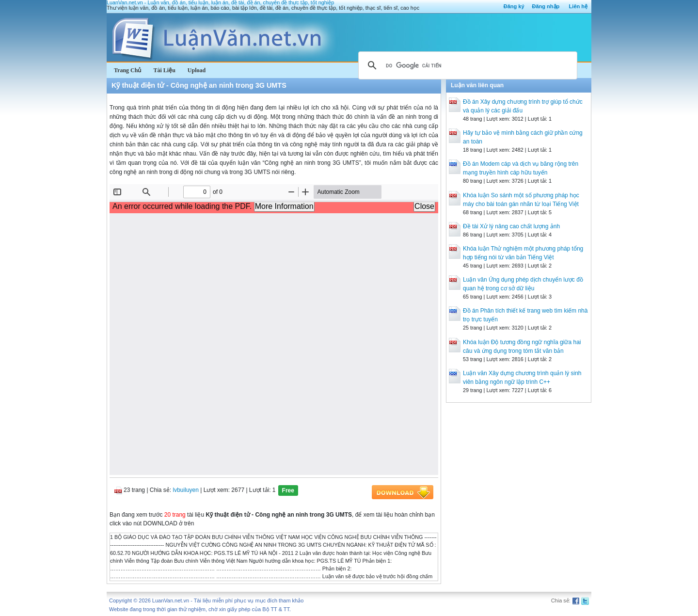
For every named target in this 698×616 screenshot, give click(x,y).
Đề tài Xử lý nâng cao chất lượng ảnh (511, 226)
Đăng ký (514, 6)
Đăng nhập (546, 6)
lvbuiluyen (186, 490)
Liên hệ (578, 6)
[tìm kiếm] (466, 65)
